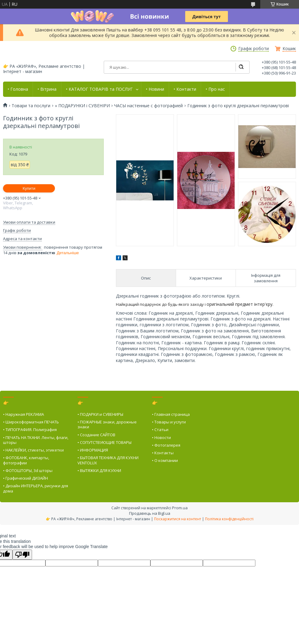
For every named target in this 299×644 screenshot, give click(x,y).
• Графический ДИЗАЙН (25, 478)
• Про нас (215, 89)
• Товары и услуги (169, 422)
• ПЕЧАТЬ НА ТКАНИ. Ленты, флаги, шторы (36, 440)
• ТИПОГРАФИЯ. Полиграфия (30, 430)
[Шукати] (241, 67)
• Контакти (185, 89)
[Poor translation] (22, 555)
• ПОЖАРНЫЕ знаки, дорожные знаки (107, 424)
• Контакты (163, 453)
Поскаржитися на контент (178, 519)
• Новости (161, 437)
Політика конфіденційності (229, 519)
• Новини (155, 89)
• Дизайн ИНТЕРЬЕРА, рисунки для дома (36, 488)
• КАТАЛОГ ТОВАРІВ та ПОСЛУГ (99, 89)
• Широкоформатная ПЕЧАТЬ (31, 422)
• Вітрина (47, 89)
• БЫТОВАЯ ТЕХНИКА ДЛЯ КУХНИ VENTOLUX (108, 460)
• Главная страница (171, 414)
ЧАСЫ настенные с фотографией (148, 106)
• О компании (165, 460)
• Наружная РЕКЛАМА (23, 414)
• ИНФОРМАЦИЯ (93, 450)
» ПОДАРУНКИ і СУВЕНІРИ (82, 106)
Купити (29, 188)
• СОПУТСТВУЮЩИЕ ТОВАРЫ (104, 442)
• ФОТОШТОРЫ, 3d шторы (28, 470)
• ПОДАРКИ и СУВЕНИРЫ (100, 414)
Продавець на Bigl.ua (150, 513)
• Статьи (160, 430)
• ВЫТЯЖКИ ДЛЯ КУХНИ (99, 470)
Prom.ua (180, 508)
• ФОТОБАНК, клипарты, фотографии (26, 460)
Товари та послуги (31, 106)
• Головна (18, 89)
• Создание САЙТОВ (96, 435)
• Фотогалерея (166, 445)
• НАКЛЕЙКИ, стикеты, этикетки (33, 450)
